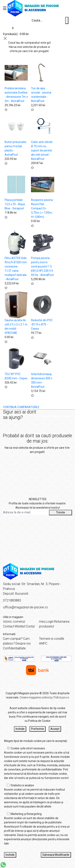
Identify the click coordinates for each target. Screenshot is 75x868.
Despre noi (23, 643)
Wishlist (20, 626)
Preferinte (37, 729)
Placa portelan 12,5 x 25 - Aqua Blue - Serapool (15, 204)
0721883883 (12, 600)
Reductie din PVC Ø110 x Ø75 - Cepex (42, 324)
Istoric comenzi (14, 622)
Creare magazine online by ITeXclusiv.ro (44, 697)
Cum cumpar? (13, 639)
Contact (9, 626)
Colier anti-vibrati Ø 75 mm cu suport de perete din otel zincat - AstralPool (42, 150)
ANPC (43, 643)
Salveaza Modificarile (56, 855)
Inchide (20, 729)
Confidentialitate (14, 648)
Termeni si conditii (51, 639)
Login (50, 622)
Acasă (42, 416)
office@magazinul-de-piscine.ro (25, 607)
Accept (55, 729)
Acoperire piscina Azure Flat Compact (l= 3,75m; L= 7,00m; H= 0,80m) (42, 208)
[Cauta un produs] (67, 20)
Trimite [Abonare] (60, 512)
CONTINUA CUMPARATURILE (21, 407)
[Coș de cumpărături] (16, 30)
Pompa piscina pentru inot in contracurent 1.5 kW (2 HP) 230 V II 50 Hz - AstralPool (42, 266)
